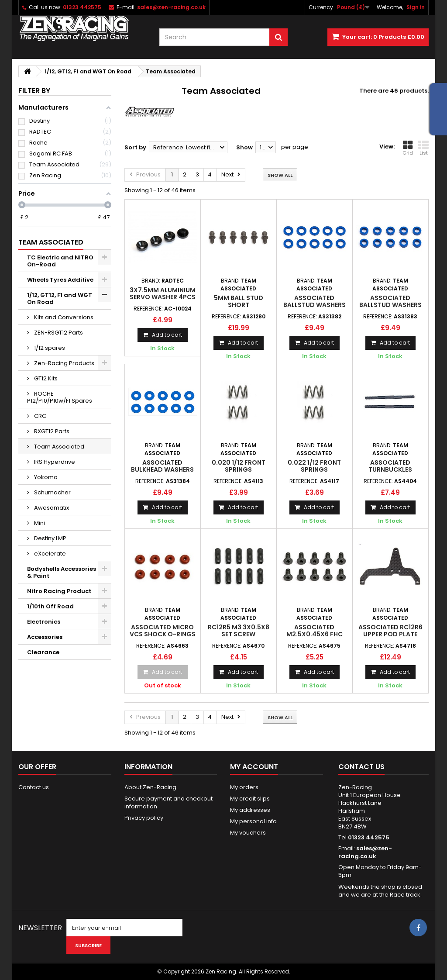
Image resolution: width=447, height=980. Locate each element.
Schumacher (52, 492)
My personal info (253, 821)
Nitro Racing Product (59, 591)
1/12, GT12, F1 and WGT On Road (60, 298)
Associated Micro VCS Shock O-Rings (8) (163, 634)
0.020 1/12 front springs (239, 466)
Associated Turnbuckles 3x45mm (390, 470)
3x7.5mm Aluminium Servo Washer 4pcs (163, 293)
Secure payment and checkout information (168, 802)
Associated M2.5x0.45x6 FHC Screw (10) (315, 634)
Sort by (135, 147)
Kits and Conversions (63, 317)
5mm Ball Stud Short (239, 301)
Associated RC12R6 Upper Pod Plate (390, 631)
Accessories (45, 637)
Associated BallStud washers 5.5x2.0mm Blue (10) (390, 305)
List (423, 148)
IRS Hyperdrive (54, 462)
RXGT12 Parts (51, 431)
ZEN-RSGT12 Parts (58, 333)
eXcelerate (49, 554)
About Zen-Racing (150, 787)
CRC (40, 416)
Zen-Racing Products (64, 363)
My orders (244, 787)
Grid (408, 148)
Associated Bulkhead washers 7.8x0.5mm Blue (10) (162, 470)
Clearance (43, 652)
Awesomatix (51, 508)
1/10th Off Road (50, 606)
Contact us (34, 787)
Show (244, 147)
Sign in (416, 7)
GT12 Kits (45, 378)
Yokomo (45, 477)
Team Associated (58, 447)
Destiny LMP (50, 538)
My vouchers (248, 833)
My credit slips (250, 799)
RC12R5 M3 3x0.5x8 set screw (239, 631)
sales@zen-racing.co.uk (365, 852)
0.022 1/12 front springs (314, 466)
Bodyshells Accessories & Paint (62, 572)
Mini (39, 523)
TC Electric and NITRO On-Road (60, 261)
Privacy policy (144, 818)
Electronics (44, 622)
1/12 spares (49, 348)
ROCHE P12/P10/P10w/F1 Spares (60, 397)
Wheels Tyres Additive (60, 280)
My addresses (250, 810)
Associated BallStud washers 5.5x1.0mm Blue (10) (314, 305)
